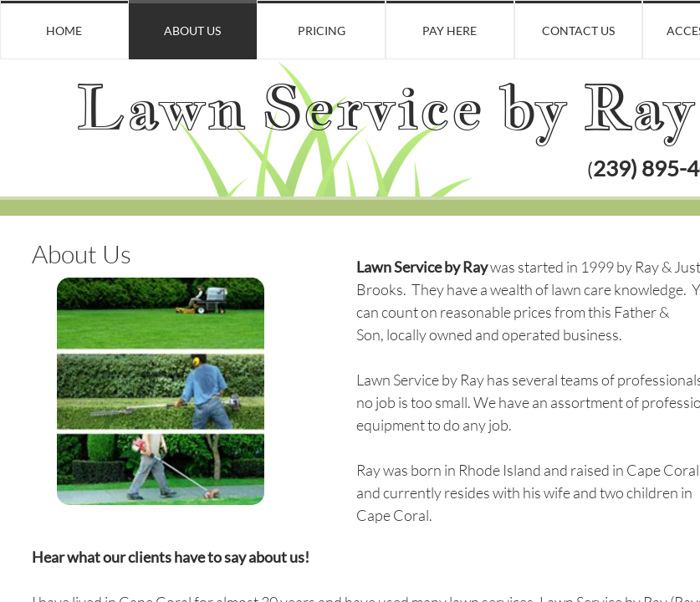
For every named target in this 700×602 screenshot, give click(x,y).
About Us (192, 31)
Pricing (322, 31)
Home (64, 31)
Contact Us (578, 31)
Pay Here (450, 31)
